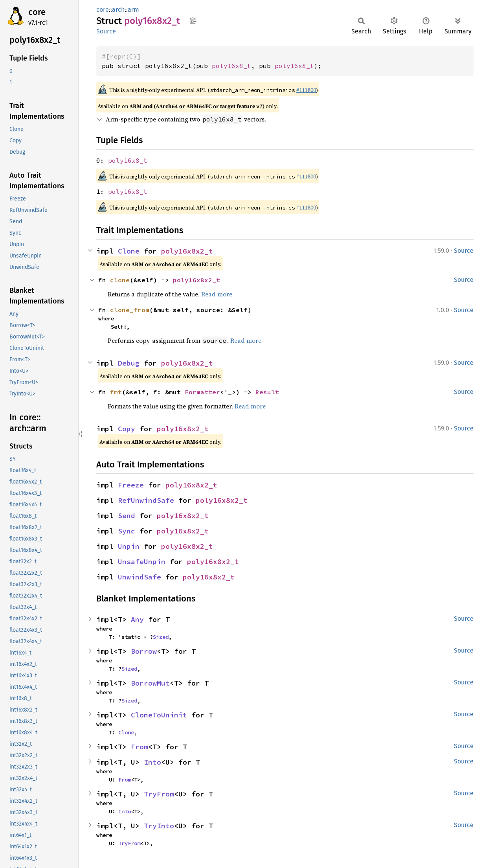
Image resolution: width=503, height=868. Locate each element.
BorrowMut (150, 683)
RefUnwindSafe (146, 500)
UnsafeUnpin (142, 562)
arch (118, 10)
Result (267, 392)
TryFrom (159, 794)
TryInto (159, 826)
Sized (161, 637)
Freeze (131, 485)
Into (152, 762)
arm (133, 10)
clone (120, 280)
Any (137, 619)
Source (106, 31)
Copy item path (193, 20)
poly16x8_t (231, 66)
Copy (127, 429)
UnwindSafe (140, 577)
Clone (129, 251)
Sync (127, 531)
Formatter (202, 392)
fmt (116, 392)
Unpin (129, 546)
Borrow (144, 651)
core (37, 12)
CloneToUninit (159, 715)
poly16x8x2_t (187, 251)
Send (127, 516)
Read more (217, 294)
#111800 (306, 90)
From (140, 747)
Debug (129, 363)
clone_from (130, 310)
